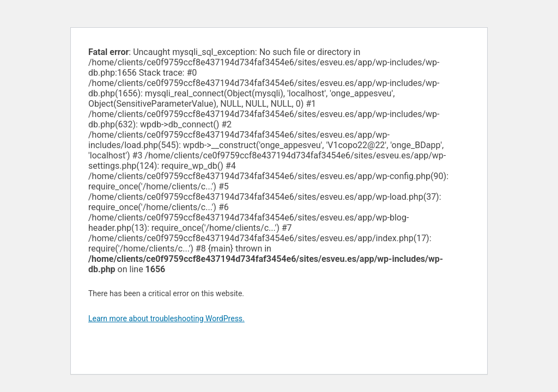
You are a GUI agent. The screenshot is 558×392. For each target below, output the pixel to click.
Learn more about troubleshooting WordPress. (166, 318)
